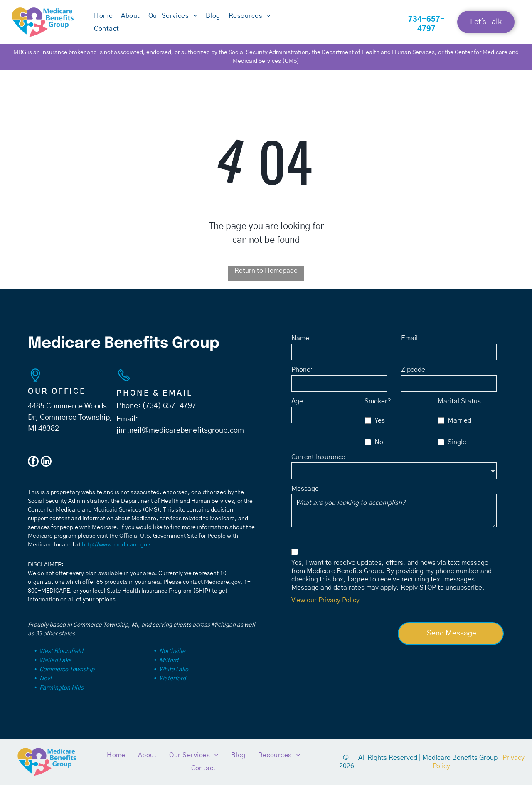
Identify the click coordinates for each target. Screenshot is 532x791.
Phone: (302, 376)
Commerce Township (67, 676)
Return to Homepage (266, 277)
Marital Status (459, 407)
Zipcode (413, 376)
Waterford (172, 685)
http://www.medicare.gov (116, 551)
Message (305, 494)
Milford (169, 667)
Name (300, 344)
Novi (46, 685)
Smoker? (378, 407)
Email (409, 344)
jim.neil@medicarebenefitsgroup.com (180, 437)
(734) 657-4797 (169, 412)
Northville (172, 658)
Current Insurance (318, 463)
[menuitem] (103, 22)
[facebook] (33, 468)
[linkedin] (46, 468)
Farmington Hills (62, 694)
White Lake (174, 676)
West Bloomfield (61, 658)
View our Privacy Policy (325, 606)
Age (297, 407)
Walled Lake (55, 667)
